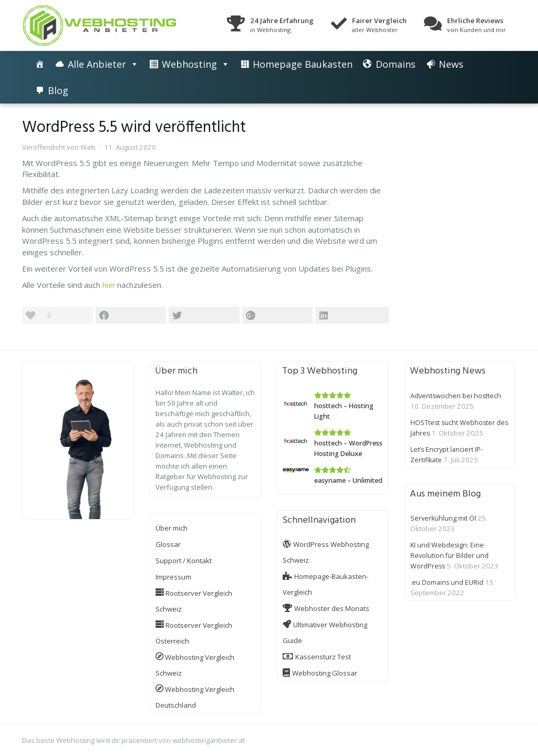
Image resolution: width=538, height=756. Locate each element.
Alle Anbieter (97, 64)
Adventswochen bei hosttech (457, 396)
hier (109, 285)
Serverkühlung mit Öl (444, 518)
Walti (88, 147)
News (451, 64)
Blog (58, 90)
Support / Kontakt (184, 561)
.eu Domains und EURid (447, 582)
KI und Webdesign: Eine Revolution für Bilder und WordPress (450, 555)
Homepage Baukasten (303, 64)
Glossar (168, 544)
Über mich (172, 528)
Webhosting (189, 64)
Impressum (173, 577)
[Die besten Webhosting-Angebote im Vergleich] (40, 64)
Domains (396, 64)
